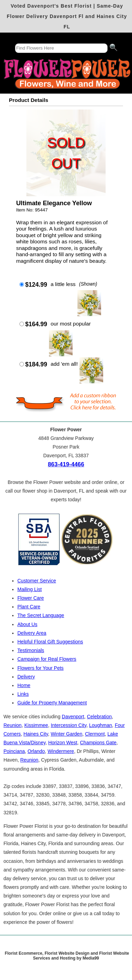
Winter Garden (67, 734)
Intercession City (68, 725)
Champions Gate (98, 743)
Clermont (95, 734)
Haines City (36, 734)
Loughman (100, 725)
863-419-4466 (66, 464)
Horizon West (63, 743)
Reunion (13, 725)
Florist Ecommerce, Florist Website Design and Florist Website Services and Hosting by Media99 (67, 956)
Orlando (36, 751)
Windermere (61, 751)
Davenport (73, 717)
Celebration (99, 717)
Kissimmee (36, 725)
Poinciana (14, 751)
